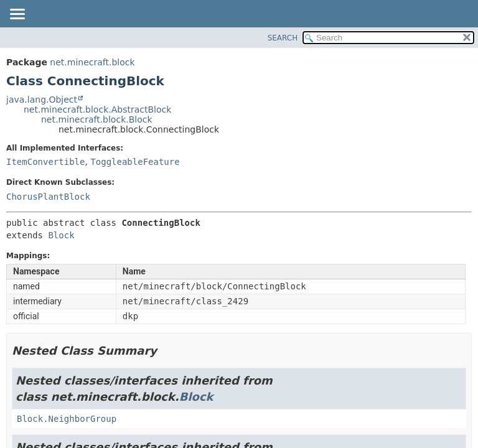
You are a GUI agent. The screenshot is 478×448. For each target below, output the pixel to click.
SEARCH (283, 38)
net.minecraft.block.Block (97, 119)
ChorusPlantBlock (48, 197)
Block (61, 235)
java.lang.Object (42, 100)
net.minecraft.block (92, 62)
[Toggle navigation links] (17, 15)
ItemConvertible (45, 162)
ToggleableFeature (135, 162)
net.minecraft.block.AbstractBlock (97, 110)
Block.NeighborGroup (67, 419)
